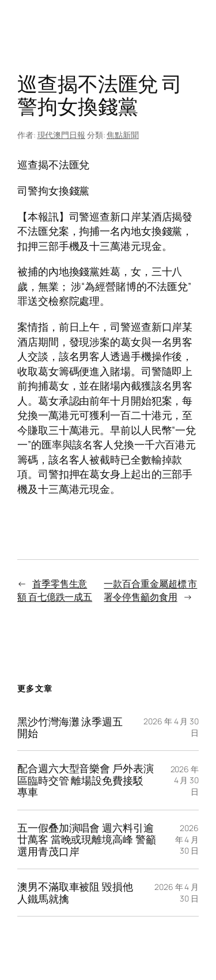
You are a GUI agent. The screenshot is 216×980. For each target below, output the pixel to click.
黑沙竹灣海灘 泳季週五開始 (70, 727)
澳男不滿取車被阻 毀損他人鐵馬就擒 (75, 893)
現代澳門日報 (61, 135)
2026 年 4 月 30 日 (185, 780)
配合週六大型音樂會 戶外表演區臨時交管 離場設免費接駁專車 (86, 780)
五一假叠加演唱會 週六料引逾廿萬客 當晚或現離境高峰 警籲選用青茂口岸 (87, 839)
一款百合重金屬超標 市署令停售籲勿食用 (150, 590)
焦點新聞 (123, 135)
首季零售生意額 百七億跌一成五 (55, 590)
